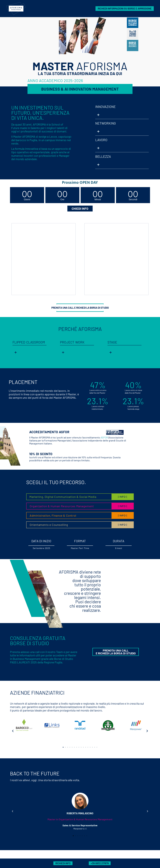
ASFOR (104, 437)
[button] (122, 115)
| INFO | (123, 497)
